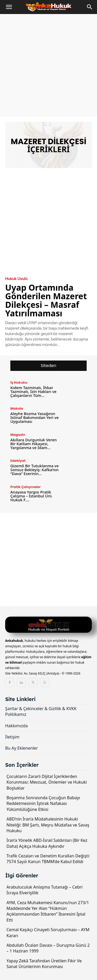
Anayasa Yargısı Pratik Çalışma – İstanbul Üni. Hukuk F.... (31, 496)
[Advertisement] (48, 65)
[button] (9, 7)
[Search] (90, 7)
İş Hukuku (19, 382)
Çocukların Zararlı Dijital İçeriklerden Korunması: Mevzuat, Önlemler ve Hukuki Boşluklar (47, 782)
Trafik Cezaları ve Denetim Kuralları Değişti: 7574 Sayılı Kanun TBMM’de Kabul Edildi (48, 859)
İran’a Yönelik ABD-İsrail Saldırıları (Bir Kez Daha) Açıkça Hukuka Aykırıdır (47, 843)
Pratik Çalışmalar (25, 487)
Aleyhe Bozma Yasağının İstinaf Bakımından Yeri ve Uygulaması (35, 417)
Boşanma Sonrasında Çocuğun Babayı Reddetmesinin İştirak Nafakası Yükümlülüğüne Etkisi (43, 804)
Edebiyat (18, 461)
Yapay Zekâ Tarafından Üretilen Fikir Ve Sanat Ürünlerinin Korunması (44, 964)
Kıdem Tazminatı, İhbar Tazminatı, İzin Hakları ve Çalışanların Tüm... (33, 391)
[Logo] (48, 625)
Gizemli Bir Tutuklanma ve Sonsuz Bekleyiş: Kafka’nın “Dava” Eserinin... (35, 470)
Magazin (18, 435)
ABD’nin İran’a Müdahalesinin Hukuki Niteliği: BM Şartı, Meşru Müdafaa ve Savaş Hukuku (48, 825)
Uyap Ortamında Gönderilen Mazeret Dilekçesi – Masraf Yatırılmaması (46, 300)
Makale (17, 408)
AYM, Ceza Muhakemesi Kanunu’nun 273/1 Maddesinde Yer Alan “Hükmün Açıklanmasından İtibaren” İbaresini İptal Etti (48, 911)
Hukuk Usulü (16, 279)
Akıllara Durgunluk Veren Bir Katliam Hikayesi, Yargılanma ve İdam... (33, 444)
